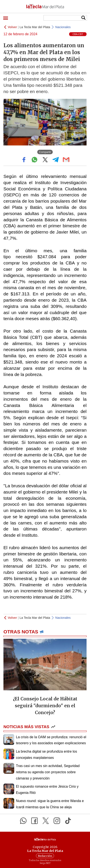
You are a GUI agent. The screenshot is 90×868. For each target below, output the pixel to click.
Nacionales (63, 27)
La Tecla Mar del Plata (35, 27)
